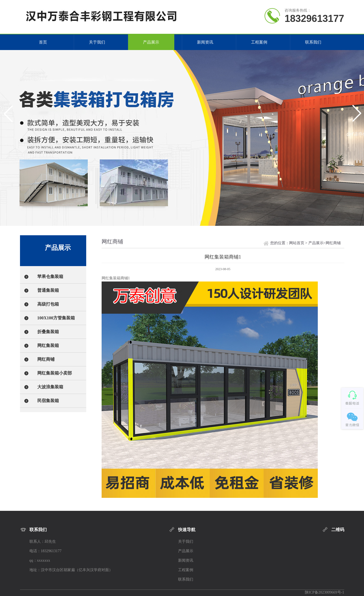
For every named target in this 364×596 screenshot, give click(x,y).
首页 (43, 42)
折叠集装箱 (48, 332)
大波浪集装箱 (50, 387)
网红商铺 (46, 359)
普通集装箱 (48, 290)
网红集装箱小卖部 (55, 373)
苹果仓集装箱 (50, 277)
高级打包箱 (48, 304)
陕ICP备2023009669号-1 (324, 592)
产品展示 (151, 42)
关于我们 (97, 42)
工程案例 (259, 42)
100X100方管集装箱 (56, 318)
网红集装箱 (48, 345)
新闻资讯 (205, 42)
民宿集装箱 (48, 401)
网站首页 (297, 243)
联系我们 (313, 42)
